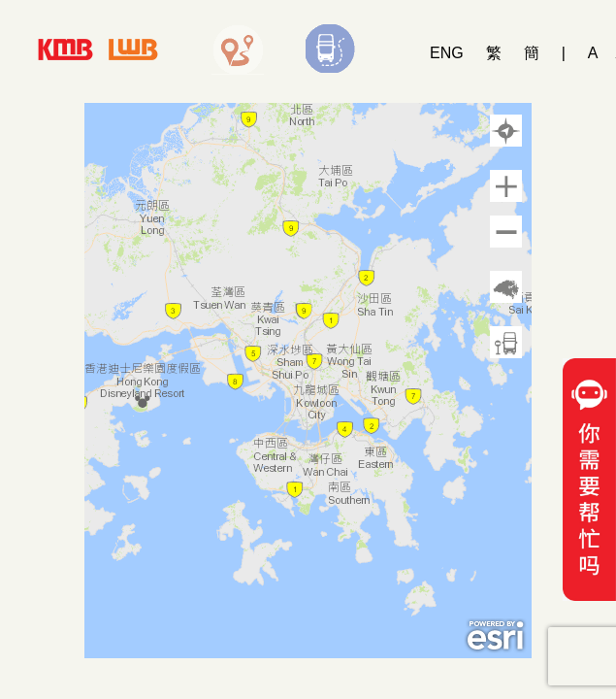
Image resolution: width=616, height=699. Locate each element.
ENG (447, 53)
